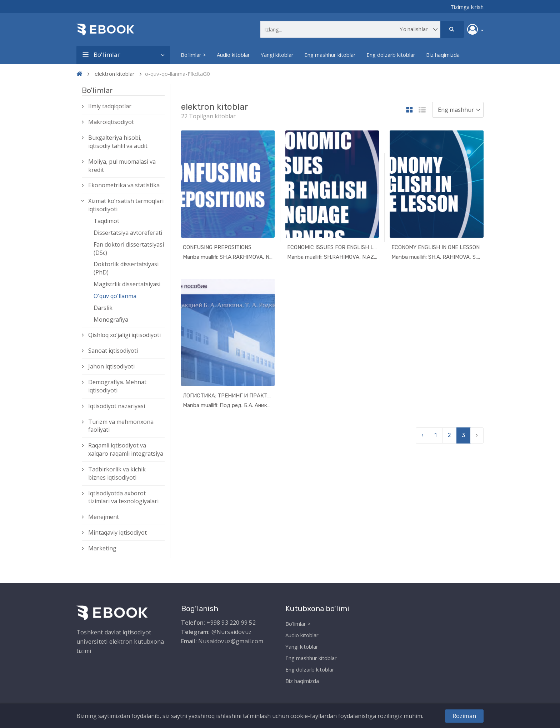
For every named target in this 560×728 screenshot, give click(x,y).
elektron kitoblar (115, 74)
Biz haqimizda (443, 55)
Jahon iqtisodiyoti (111, 366)
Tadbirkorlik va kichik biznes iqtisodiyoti (117, 473)
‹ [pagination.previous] (422, 435)
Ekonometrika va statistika (124, 185)
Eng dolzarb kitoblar (391, 55)
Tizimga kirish (467, 7)
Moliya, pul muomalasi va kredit (122, 166)
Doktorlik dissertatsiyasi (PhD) (126, 268)
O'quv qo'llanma (115, 296)
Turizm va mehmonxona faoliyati (121, 426)
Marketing (102, 548)
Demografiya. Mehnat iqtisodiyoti (117, 386)
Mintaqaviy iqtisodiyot (117, 533)
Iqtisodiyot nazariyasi (117, 406)
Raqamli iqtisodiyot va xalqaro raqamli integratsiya (126, 449)
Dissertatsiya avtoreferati (128, 233)
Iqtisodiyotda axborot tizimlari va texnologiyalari (123, 497)
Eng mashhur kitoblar (330, 55)
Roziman (464, 716)
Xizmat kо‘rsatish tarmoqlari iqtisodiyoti (126, 205)
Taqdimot (106, 221)
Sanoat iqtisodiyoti (113, 351)
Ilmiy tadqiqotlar (110, 106)
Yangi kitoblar (277, 55)
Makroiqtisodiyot (111, 122)
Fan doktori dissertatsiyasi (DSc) (129, 249)
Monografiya (111, 320)
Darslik (103, 308)
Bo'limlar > (193, 55)
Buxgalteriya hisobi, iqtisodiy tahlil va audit (118, 142)
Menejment (104, 517)
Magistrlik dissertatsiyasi (127, 284)
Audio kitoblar (233, 55)
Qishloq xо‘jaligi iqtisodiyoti (124, 335)
